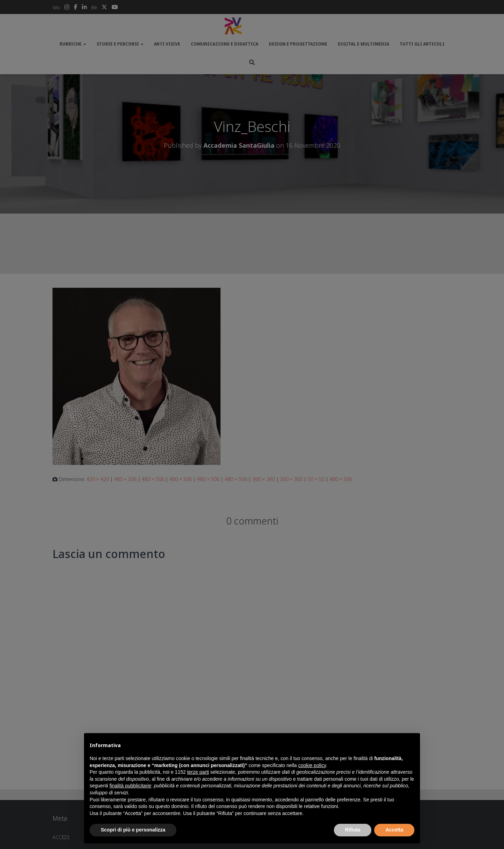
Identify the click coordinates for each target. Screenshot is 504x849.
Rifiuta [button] (353, 830)
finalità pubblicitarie (130, 786)
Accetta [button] (394, 830)
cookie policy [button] (312, 765)
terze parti (198, 772)
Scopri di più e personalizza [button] (133, 830)
